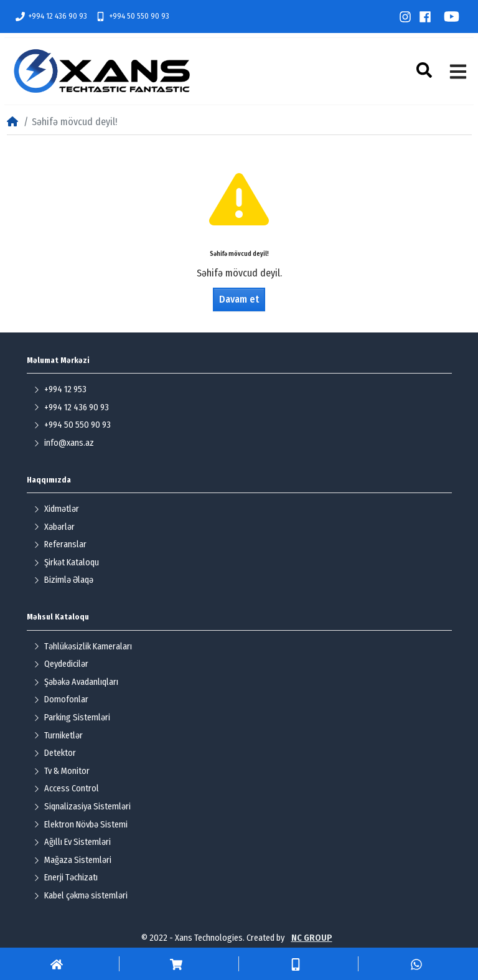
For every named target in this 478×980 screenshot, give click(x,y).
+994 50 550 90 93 (133, 16)
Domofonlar (61, 700)
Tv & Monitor (62, 771)
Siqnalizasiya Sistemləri (82, 807)
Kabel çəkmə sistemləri (81, 896)
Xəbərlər (54, 527)
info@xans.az (64, 443)
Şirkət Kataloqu (66, 563)
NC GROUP (312, 938)
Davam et (239, 299)
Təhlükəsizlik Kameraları (83, 647)
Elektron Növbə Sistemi (81, 825)
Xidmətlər (56, 509)
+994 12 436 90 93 (52, 16)
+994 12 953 (60, 389)
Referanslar (60, 544)
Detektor (55, 753)
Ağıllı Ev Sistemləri (72, 842)
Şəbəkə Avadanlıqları (76, 682)
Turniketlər (58, 736)
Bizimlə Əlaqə (63, 580)
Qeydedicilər (61, 664)
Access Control (66, 789)
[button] (426, 70)
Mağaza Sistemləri (73, 860)
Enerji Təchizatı (66, 878)
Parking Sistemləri (72, 718)
